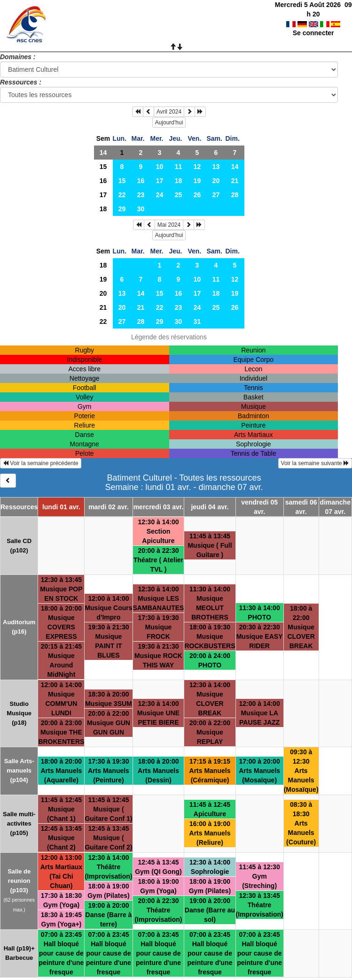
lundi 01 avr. (61, 507)
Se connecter (313, 23)
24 (160, 195)
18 (179, 181)
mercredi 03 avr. (159, 507)
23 (141, 195)
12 (197, 167)
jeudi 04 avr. (210, 507)
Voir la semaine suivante (315, 463)
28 (235, 195)
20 (216, 181)
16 (103, 181)
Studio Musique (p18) (19, 713)
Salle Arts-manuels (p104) (19, 770)
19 (197, 181)
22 (122, 195)
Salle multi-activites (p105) (19, 823)
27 (216, 195)
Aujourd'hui (169, 122)
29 (122, 209)
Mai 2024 (169, 225)
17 (160, 181)
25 (179, 195)
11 (179, 167)
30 (141, 209)
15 (103, 167)
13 (216, 167)
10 (160, 167)
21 (235, 181)
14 (103, 153)
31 (197, 322)
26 (197, 195)
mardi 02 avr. (109, 507)
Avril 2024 (169, 112)
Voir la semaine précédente (41, 463)
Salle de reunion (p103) (19, 881)
